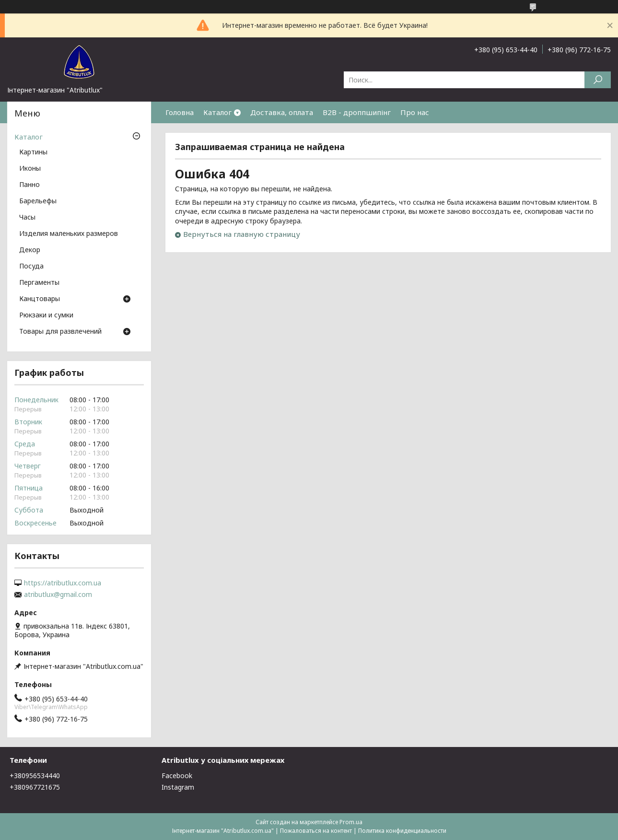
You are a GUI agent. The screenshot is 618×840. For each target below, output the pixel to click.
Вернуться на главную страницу (242, 234)
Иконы (30, 169)
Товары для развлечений (60, 332)
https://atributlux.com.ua (63, 583)
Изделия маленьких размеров (69, 234)
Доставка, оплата (282, 112)
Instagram (178, 787)
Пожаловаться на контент (316, 831)
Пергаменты (39, 283)
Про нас (415, 112)
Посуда (31, 267)
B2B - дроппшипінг (357, 112)
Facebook (177, 776)
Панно (29, 185)
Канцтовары (40, 299)
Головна (180, 112)
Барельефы (38, 201)
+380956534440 (35, 776)
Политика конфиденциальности (402, 831)
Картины (33, 152)
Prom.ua (351, 822)
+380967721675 (35, 787)
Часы (27, 218)
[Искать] (598, 80)
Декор (30, 250)
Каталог (217, 112)
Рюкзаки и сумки (46, 315)
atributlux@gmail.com (58, 595)
